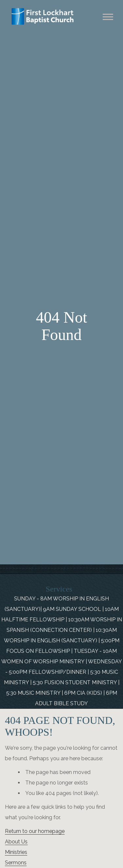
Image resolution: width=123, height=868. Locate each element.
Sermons (16, 863)
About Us (16, 842)
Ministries (16, 852)
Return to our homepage (35, 831)
